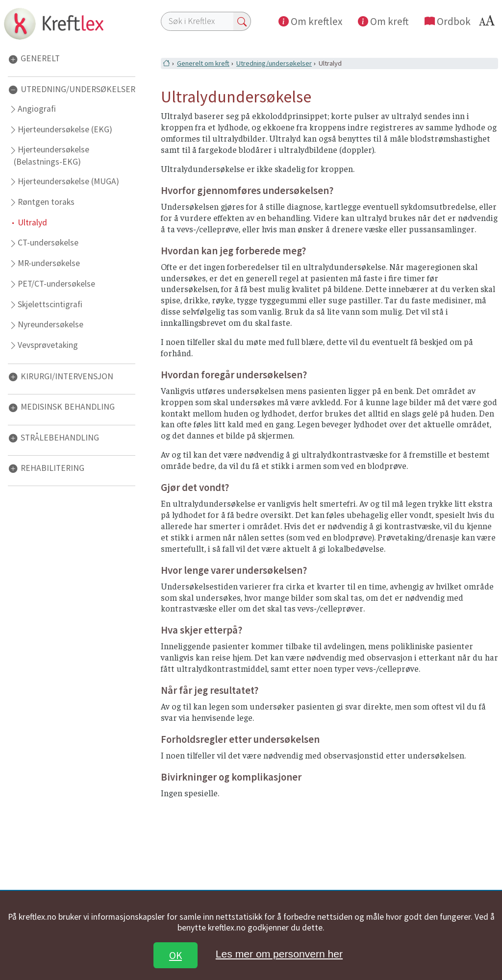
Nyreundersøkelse (50, 324)
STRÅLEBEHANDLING (60, 438)
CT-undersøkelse (48, 243)
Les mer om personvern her (279, 954)
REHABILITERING (52, 468)
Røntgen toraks (46, 202)
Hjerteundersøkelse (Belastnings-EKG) (51, 155)
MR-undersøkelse (49, 263)
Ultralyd (32, 222)
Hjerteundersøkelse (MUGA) (68, 181)
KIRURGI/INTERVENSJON (67, 376)
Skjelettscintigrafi (50, 304)
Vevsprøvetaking (48, 345)
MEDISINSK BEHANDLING (68, 407)
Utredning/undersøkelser (274, 63)
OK (176, 955)
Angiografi (37, 109)
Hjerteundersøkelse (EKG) (65, 129)
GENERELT (40, 59)
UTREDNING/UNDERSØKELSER (78, 89)
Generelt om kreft (203, 63)
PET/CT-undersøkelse (56, 284)
